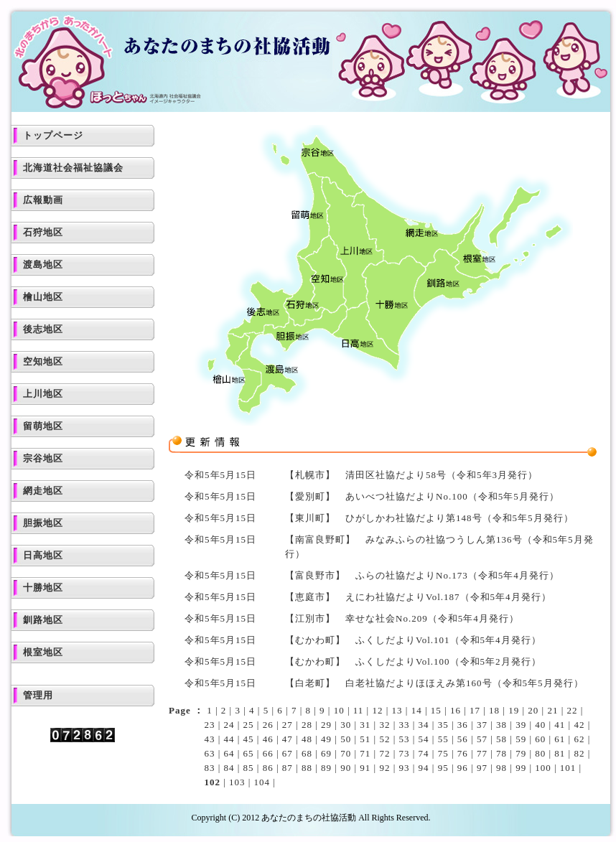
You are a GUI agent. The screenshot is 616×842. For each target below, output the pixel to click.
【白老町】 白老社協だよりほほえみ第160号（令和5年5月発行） (434, 683)
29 (326, 725)
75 (443, 753)
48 (307, 739)
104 (262, 782)
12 (377, 710)
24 (229, 725)
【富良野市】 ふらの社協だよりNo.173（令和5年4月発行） (422, 575)
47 (288, 739)
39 (521, 725)
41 (560, 725)
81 (560, 753)
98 (501, 768)
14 (417, 710)
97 (482, 768)
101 (568, 768)
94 (424, 768)
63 (209, 753)
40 (540, 725)
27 (288, 725)
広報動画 (43, 200)
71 (365, 753)
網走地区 (43, 491)
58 (501, 739)
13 (397, 710)
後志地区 (43, 329)
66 (268, 753)
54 (424, 739)
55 (443, 739)
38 (501, 725)
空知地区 (43, 361)
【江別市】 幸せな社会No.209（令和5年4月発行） (402, 618)
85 (249, 768)
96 (463, 768)
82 (579, 753)
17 (475, 710)
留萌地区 (43, 426)
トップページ (53, 135)
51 (365, 739)
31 (365, 725)
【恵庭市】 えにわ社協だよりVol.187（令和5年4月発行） (418, 597)
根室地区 (43, 652)
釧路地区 (43, 620)
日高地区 (43, 555)
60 (540, 739)
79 (521, 753)
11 (359, 710)
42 (579, 725)
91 (365, 768)
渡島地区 (43, 265)
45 (249, 739)
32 (384, 725)
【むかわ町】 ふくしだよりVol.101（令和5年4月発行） (413, 640)
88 (307, 768)
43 (209, 739)
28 (307, 725)
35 (443, 725)
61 (560, 739)
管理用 (38, 695)
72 (384, 753)
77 (482, 753)
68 (307, 753)
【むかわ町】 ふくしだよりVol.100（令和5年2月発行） (413, 661)
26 (268, 725)
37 (482, 725)
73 (404, 753)
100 (543, 768)
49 (326, 739)
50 (346, 739)
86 (268, 768)
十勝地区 (43, 588)
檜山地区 (43, 297)
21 (552, 710)
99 (521, 768)
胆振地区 (43, 523)
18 (494, 710)
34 (424, 725)
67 (288, 753)
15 (436, 710)
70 (346, 753)
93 (404, 768)
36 (463, 725)
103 (237, 782)
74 (424, 753)
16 (456, 710)
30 (346, 725)
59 (521, 739)
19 (514, 710)
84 (229, 768)
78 (501, 753)
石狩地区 (43, 232)
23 (209, 725)
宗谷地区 (43, 458)
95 (443, 768)
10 (339, 710)
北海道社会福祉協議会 (73, 168)
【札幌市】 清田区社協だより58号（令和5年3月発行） (411, 475)
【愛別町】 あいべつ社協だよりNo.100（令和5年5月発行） (422, 496)
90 (346, 768)
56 (463, 739)
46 (268, 739)
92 (384, 768)
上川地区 (43, 394)
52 (384, 739)
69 (326, 753)
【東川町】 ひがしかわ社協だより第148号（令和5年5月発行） (429, 518)
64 (229, 753)
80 (540, 753)
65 (249, 753)
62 (579, 739)
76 (463, 753)
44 (229, 739)
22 (573, 710)
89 (326, 768)
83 (209, 768)
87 (288, 768)
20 (533, 710)
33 (404, 725)
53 (404, 739)
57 (482, 739)
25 (249, 725)
